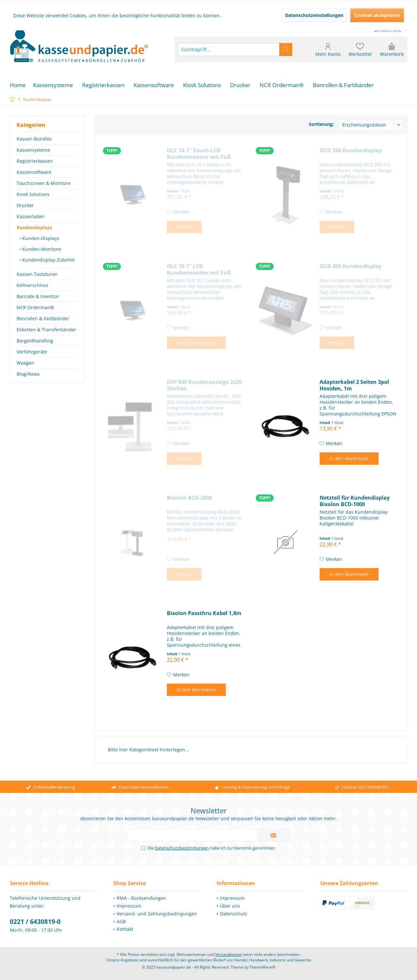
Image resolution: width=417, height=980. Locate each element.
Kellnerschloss (32, 285)
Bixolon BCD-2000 (189, 498)
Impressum (129, 906)
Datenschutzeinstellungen (314, 15)
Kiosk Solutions (33, 194)
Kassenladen (31, 216)
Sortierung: (321, 124)
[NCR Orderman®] (282, 85)
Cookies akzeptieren (377, 15)
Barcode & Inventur (38, 296)
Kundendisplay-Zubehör (48, 260)
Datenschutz (234, 914)
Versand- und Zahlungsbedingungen (157, 914)
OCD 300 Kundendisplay (351, 266)
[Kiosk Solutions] (202, 85)
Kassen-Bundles (34, 139)
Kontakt (125, 929)
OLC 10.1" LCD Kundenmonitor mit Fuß (199, 269)
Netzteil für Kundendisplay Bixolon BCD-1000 (355, 501)
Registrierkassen (35, 161)
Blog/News (28, 374)
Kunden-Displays (40, 238)
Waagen (25, 363)
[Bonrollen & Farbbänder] (343, 85)
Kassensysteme (33, 150)
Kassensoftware (34, 172)
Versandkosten (229, 954)
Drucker (25, 205)
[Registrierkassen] (103, 85)
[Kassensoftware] (154, 85)
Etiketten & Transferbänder (46, 330)
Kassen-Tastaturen (37, 274)
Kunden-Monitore (41, 249)
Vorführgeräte (32, 352)
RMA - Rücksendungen (141, 898)
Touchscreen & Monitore (43, 183)
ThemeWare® (262, 967)
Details (184, 227)
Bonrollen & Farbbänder (43, 318)
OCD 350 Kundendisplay (351, 151)
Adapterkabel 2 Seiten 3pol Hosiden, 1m (354, 385)
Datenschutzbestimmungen (182, 848)
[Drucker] (240, 85)
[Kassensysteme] (53, 85)
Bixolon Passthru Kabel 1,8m (204, 613)
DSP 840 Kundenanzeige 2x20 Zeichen (204, 385)
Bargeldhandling (35, 341)
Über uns (230, 906)
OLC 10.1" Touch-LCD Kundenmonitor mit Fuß (199, 154)
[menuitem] (392, 50)
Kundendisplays (34, 227)
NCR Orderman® (35, 307)
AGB (121, 921)
